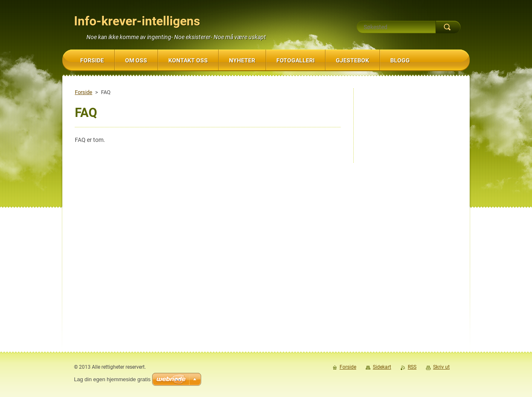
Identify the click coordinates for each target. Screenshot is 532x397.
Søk (448, 27)
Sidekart (382, 367)
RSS (412, 367)
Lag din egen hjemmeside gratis (112, 379)
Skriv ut (441, 367)
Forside (84, 92)
